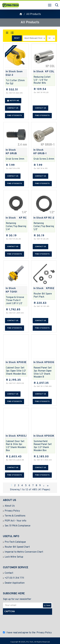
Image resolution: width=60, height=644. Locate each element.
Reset (17, 38)
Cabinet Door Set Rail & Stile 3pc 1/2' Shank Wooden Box (16, 446)
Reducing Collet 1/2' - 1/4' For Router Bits (42, 80)
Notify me (13, 101)
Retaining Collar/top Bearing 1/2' (44, 226)
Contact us (13, 108)
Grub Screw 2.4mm (44, 159)
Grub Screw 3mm (15, 159)
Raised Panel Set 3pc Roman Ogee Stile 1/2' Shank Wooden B (43, 372)
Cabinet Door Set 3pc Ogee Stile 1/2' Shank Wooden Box (16, 371)
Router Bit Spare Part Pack (43, 295)
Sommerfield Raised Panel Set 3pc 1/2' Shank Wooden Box (43, 446)
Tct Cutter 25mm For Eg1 (15, 82)
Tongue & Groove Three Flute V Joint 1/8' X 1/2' (15, 300)
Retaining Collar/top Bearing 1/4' (16, 226)
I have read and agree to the (28, 633)
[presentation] (26, 622)
